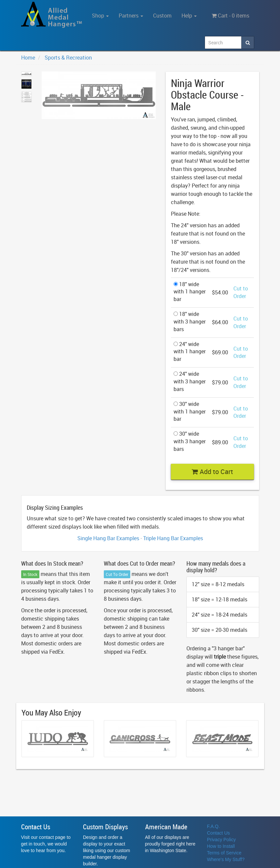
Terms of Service (224, 853)
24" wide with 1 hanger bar (190, 352)
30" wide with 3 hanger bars (190, 441)
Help (189, 16)
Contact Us (218, 833)
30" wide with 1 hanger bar (190, 412)
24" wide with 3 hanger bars (190, 381)
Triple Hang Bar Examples (173, 538)
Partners (131, 16)
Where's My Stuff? (226, 859)
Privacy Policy (221, 840)
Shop (100, 16)
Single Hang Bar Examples (108, 538)
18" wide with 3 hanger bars (190, 322)
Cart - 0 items (230, 16)
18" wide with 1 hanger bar (190, 292)
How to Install (221, 846)
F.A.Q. (213, 826)
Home (28, 58)
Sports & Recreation (68, 58)
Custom (162, 16)
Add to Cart (212, 472)
